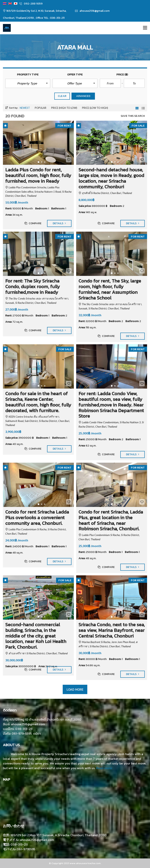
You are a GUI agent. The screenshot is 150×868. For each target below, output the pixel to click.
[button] (28, 83)
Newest (25, 108)
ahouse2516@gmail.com (92, 11)
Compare (33, 223)
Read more (104, 768)
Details (59, 223)
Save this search (133, 116)
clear (62, 96)
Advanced (83, 96)
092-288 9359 (31, 4)
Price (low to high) (95, 108)
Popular (41, 108)
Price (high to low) (64, 108)
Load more (75, 689)
